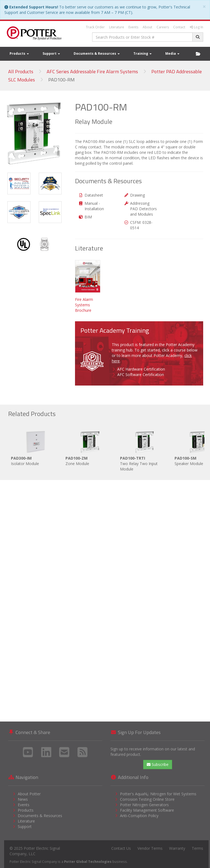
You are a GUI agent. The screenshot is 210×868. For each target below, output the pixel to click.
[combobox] (142, 37)
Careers (163, 27)
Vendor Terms (150, 848)
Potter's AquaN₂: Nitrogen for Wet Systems (158, 794)
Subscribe (158, 764)
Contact (179, 27)
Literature (117, 27)
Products (19, 54)
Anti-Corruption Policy (139, 816)
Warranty (177, 848)
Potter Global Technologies (88, 861)
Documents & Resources (97, 54)
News (23, 799)
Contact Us (121, 848)
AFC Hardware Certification (141, 369)
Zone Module (90, 447)
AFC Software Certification (141, 375)
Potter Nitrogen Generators (144, 805)
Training (142, 54)
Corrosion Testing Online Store (147, 799)
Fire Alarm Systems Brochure (84, 305)
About (147, 27)
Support (51, 54)
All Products (21, 71)
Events (133, 27)
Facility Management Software (147, 810)
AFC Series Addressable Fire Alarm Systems (92, 71)
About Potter (29, 794)
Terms (197, 848)
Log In (196, 27)
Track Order (95, 27)
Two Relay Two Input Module (145, 450)
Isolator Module (35, 447)
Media (172, 54)
